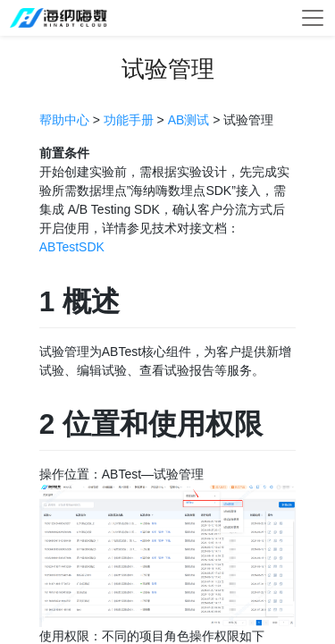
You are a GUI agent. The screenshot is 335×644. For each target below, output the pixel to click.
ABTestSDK (72, 247)
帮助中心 (64, 120)
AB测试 (189, 120)
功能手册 (129, 120)
